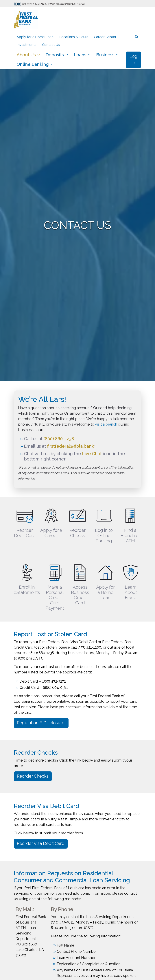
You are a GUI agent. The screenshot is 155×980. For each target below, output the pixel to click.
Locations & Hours (74, 37)
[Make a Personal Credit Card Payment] (55, 580)
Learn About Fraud (131, 592)
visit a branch (106, 424)
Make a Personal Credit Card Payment (55, 598)
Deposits (55, 55)
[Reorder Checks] (77, 524)
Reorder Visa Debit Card (41, 843)
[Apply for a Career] (51, 524)
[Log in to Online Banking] (104, 524)
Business (106, 55)
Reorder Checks (77, 533)
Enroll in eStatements (27, 590)
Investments (26, 45)
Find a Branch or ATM (130, 536)
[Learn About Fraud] (131, 580)
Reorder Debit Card (25, 533)
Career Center (105, 37)
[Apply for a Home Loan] (106, 580)
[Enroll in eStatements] (27, 580)
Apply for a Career (51, 533)
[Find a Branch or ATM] (130, 524)
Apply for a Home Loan (35, 37)
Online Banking (33, 64)
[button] (137, 37)
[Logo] (26, 20)
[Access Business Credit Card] (80, 580)
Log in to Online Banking (104, 536)
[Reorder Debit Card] (25, 524)
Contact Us (51, 45)
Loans (81, 55)
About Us (27, 55)
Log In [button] (133, 60)
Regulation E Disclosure (41, 723)
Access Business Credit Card (80, 595)
